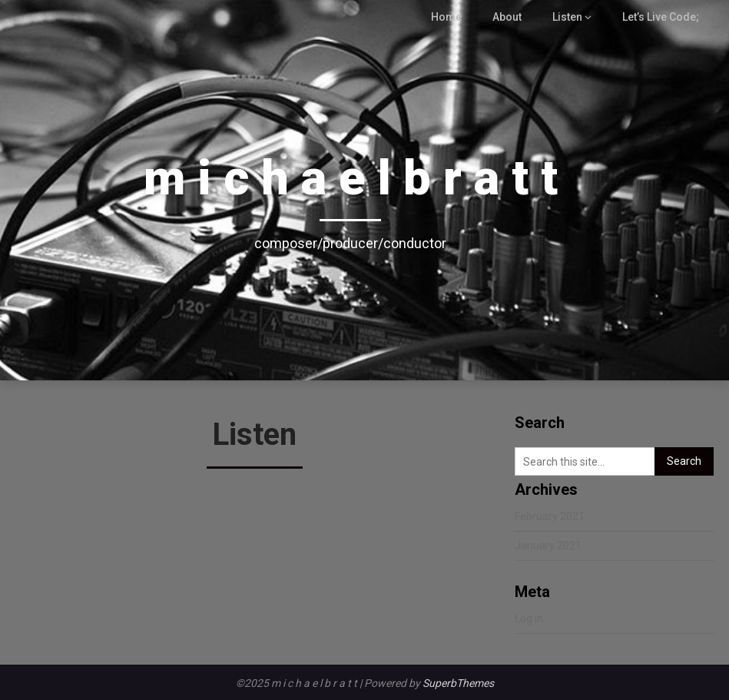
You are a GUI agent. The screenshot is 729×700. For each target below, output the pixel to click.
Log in (529, 619)
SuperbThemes (458, 683)
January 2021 (548, 546)
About (510, 17)
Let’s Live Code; (662, 17)
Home (450, 17)
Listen (571, 17)
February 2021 (550, 516)
